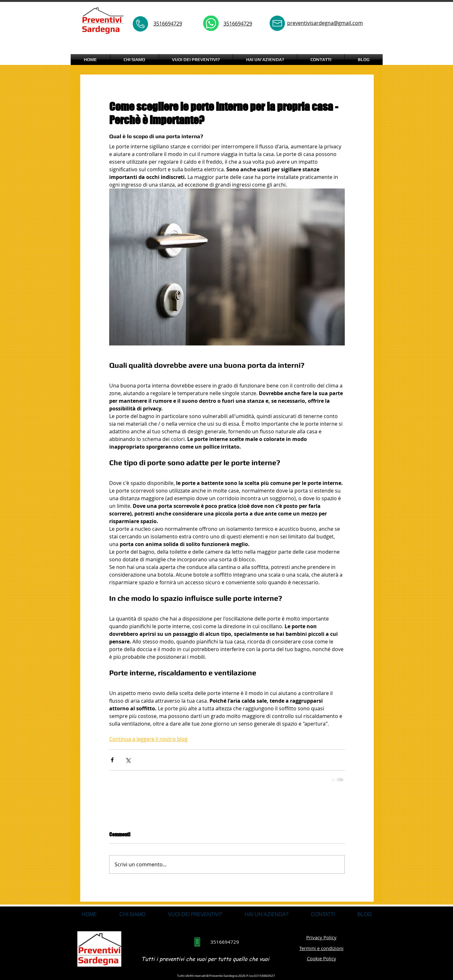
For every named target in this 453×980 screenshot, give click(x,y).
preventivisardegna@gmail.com (325, 23)
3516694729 (238, 24)
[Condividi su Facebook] (112, 760)
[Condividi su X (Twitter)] (128, 760)
